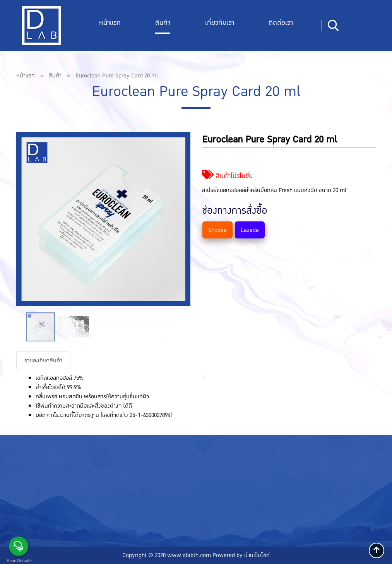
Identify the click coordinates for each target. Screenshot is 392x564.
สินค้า (163, 23)
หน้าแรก (110, 23)
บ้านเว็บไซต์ (257, 555)
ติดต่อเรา (281, 23)
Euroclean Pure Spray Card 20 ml (117, 75)
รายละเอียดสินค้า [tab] (43, 360)
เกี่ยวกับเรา (220, 23)
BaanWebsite (19, 561)
